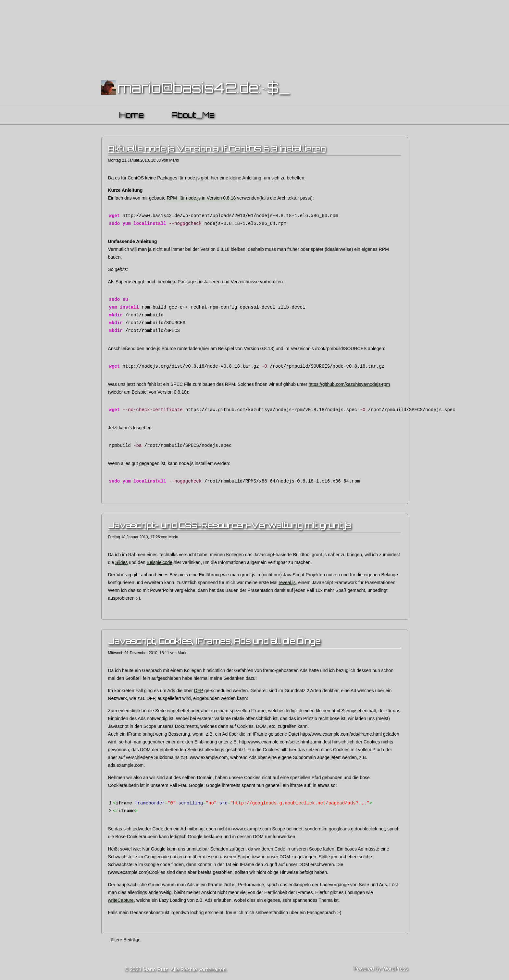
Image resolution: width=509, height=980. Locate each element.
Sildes (121, 562)
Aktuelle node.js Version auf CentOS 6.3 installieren (217, 149)
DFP (199, 691)
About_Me (193, 115)
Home (131, 115)
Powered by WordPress (381, 969)
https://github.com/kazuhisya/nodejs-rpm (349, 384)
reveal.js (287, 582)
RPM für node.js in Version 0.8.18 (201, 198)
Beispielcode (160, 562)
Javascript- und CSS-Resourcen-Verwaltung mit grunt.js (230, 525)
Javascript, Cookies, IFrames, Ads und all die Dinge (214, 641)
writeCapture (121, 900)
